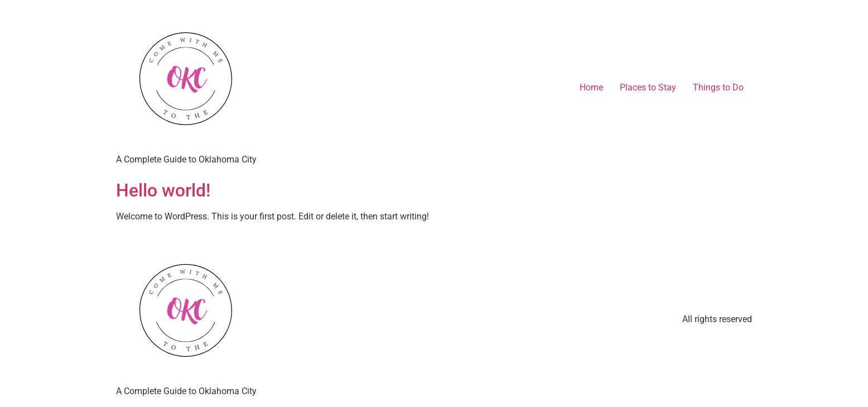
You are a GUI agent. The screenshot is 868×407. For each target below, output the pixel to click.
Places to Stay (648, 87)
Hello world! (163, 190)
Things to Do (718, 87)
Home (591, 87)
